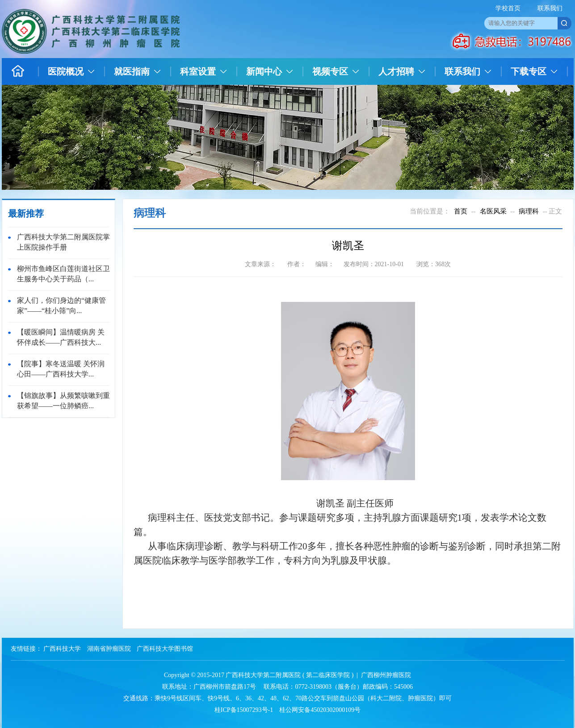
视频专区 (330, 71)
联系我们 (550, 8)
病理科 (529, 211)
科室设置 (198, 71)
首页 (461, 211)
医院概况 (66, 71)
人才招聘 (396, 71)
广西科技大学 (62, 649)
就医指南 (132, 71)
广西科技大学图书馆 (165, 649)
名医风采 (493, 211)
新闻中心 (264, 71)
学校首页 (508, 8)
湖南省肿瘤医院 (109, 649)
